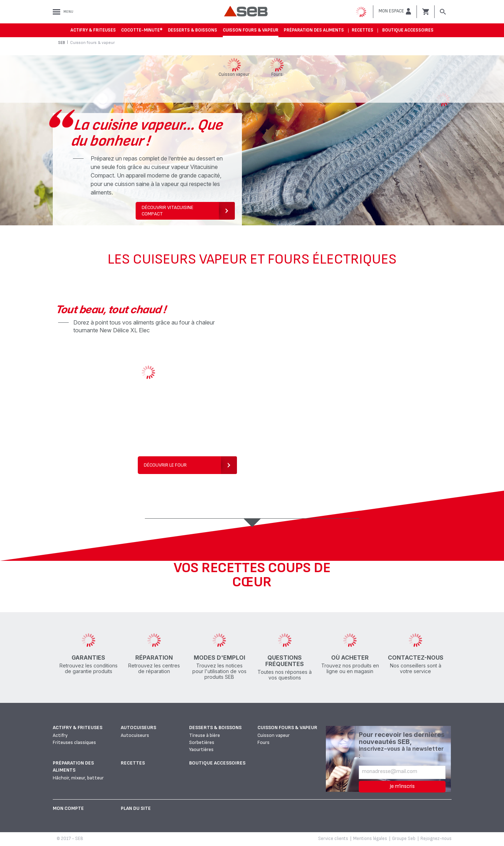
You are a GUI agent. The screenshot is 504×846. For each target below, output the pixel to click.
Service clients (333, 839)
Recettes (363, 30)
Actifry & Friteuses (93, 30)
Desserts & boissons (192, 30)
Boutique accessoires (408, 30)
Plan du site (136, 808)
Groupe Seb (404, 839)
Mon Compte (68, 808)
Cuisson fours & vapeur (251, 30)
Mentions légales (370, 839)
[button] (395, 11)
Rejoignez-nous (436, 839)
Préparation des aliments (314, 30)
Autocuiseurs (138, 727)
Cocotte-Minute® (142, 30)
